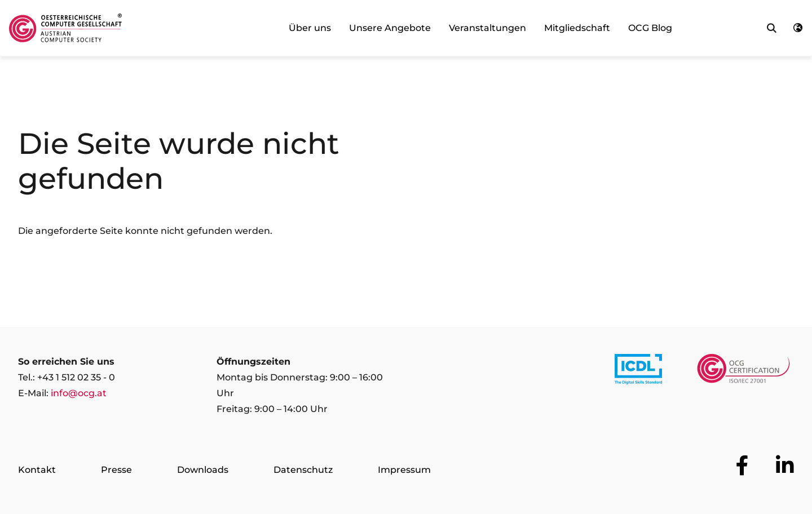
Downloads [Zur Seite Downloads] (203, 470)
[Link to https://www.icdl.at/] (638, 371)
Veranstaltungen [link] (487, 28)
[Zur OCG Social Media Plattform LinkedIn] (785, 466)
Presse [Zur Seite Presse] (116, 470)
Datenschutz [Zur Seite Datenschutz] (303, 470)
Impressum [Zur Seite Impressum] (404, 470)
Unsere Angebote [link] (390, 28)
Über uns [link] (310, 28)
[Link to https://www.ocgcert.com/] (743, 371)
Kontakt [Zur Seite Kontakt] (37, 470)
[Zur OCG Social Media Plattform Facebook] (742, 466)
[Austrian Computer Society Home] (65, 28)
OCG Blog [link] (650, 28)
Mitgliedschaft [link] (577, 28)
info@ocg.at (79, 393)
